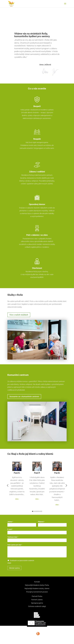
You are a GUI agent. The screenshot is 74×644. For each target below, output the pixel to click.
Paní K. (17, 473)
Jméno (10, 522)
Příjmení (41, 522)
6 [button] (39, 511)
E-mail (10, 529)
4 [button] (36, 511)
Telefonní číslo (13, 537)
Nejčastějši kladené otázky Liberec (37, 588)
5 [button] (38, 511)
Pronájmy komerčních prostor (37, 592)
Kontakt (37, 582)
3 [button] (35, 511)
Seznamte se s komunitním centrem (24, 397)
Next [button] (66, 485)
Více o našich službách (19, 315)
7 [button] (40, 511)
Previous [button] (8, 485)
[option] (17, 483)
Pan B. (57, 473)
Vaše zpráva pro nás (15, 545)
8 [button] (42, 511)
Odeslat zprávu (14, 568)
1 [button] (33, 511)
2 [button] (34, 511)
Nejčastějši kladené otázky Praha (37, 585)
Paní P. (37, 473)
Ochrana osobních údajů (37, 606)
